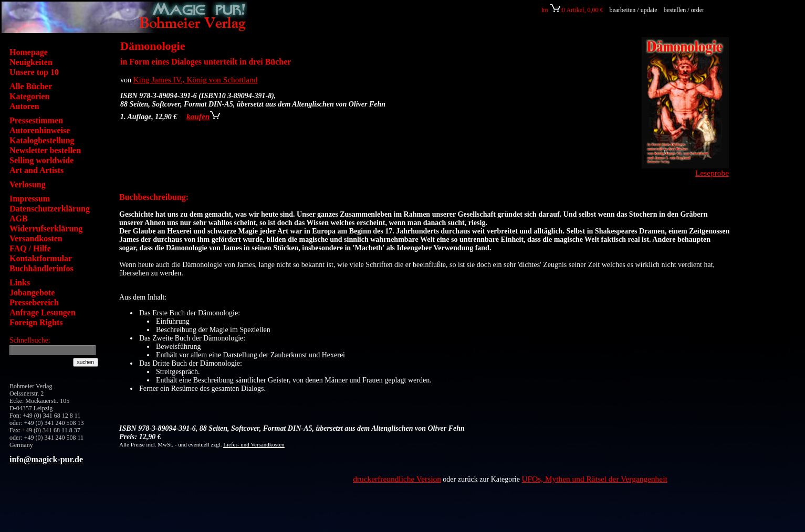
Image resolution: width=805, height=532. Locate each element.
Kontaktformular (41, 258)
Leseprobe (712, 173)
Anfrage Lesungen (43, 312)
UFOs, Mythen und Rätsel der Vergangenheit (594, 479)
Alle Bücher (31, 86)
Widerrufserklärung (46, 228)
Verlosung (28, 184)
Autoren (24, 106)
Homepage (29, 52)
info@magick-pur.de (46, 459)
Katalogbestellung (42, 140)
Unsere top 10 (34, 72)
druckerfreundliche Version (397, 479)
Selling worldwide (41, 160)
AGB (19, 219)
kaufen (203, 116)
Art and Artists (36, 170)
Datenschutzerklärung (50, 209)
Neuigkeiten (31, 62)
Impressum (30, 199)
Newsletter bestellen (45, 150)
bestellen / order (685, 10)
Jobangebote (32, 292)
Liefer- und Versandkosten (254, 444)
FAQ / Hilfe (30, 248)
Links (20, 283)
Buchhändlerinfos (41, 268)
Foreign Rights (36, 322)
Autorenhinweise (40, 130)
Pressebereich (34, 302)
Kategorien (29, 96)
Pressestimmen (36, 120)
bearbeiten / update (633, 10)
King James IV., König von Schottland (196, 79)
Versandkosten (36, 238)
